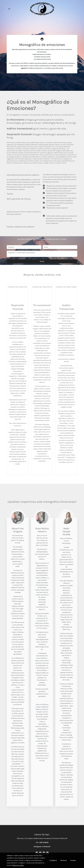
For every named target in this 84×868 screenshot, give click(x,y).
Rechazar (64, 860)
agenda (24, 68)
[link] (42, 9)
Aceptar (73, 860)
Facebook (47, 846)
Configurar (53, 860)
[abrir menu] (9, 9)
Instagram (38, 846)
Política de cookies (18, 865)
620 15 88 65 (44, 842)
